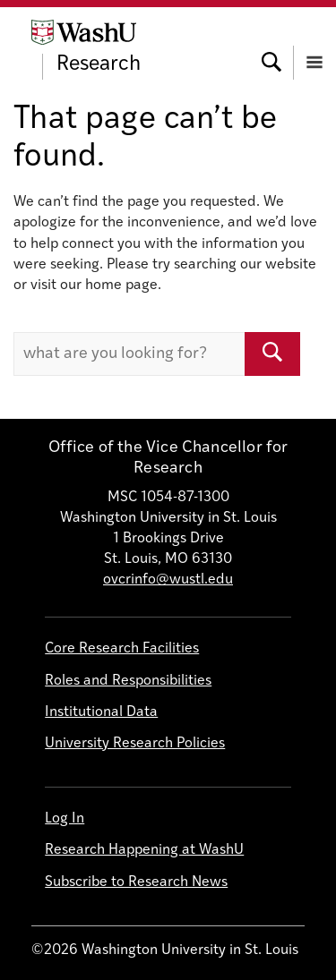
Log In (65, 819)
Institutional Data (101, 712)
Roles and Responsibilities (128, 681)
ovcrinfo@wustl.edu (168, 580)
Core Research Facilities (122, 649)
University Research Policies (135, 744)
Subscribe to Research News (136, 882)
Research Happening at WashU (144, 850)
